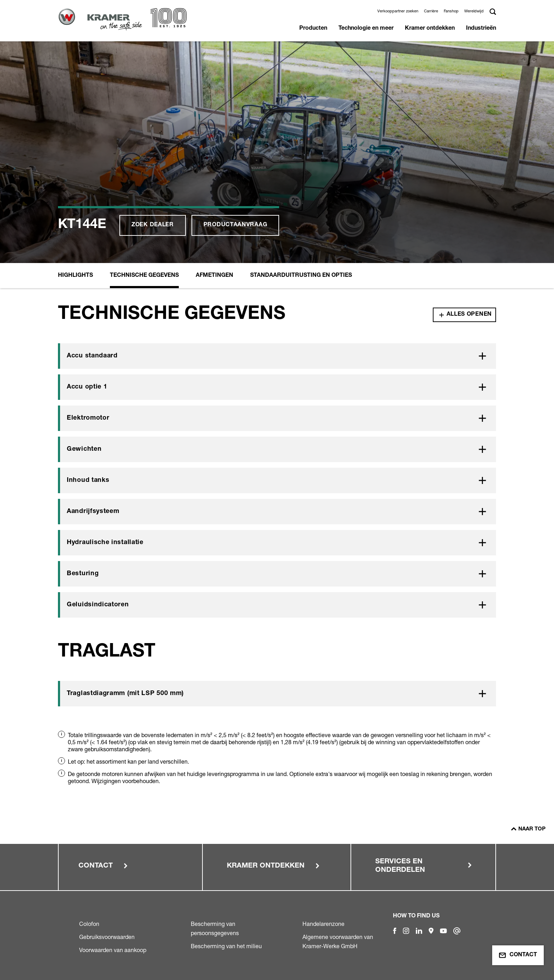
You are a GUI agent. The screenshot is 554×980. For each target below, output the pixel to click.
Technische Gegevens (144, 276)
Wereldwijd (474, 11)
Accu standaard (92, 356)
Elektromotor (88, 418)
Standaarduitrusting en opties (301, 276)
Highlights (75, 276)
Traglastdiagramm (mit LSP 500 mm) (125, 694)
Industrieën (481, 29)
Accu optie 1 (87, 387)
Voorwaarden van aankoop (113, 950)
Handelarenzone (323, 924)
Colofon (89, 924)
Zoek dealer (153, 225)
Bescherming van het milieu (226, 946)
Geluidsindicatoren (98, 605)
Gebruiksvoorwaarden (107, 937)
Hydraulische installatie (105, 543)
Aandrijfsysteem (93, 512)
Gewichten (84, 449)
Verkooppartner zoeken (398, 11)
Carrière (431, 11)
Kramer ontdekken (430, 29)
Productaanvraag (235, 225)
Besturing (83, 574)
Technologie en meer (366, 29)
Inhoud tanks (88, 480)
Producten (313, 29)
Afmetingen (214, 276)
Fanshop (451, 11)
